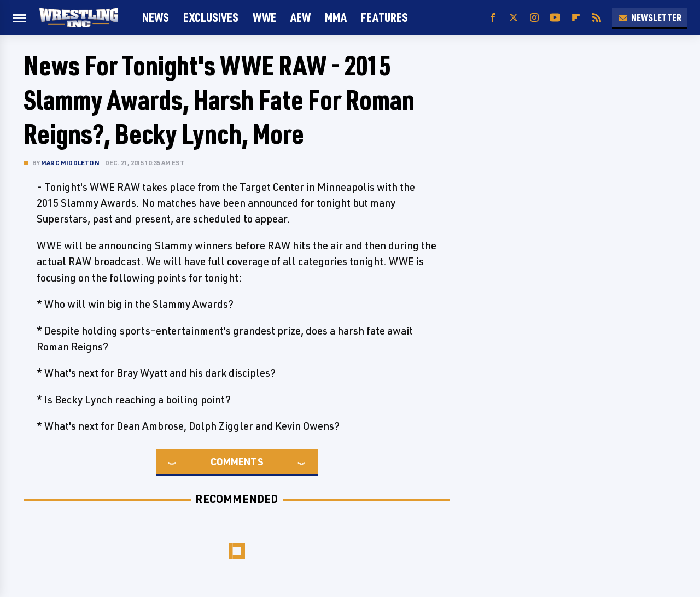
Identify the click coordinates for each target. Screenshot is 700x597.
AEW (301, 17)
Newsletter (650, 17)
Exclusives (211, 17)
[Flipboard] (576, 18)
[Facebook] (493, 18)
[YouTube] (555, 18)
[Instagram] (534, 18)
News (156, 17)
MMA (336, 17)
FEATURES (384, 17)
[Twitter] (514, 18)
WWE (264, 17)
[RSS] (597, 18)
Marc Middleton (70, 163)
